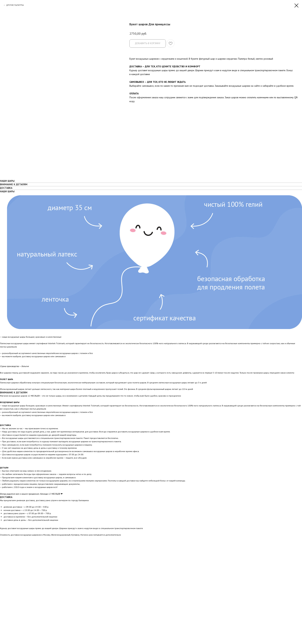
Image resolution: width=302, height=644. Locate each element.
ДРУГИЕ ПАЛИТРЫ (15, 5)
